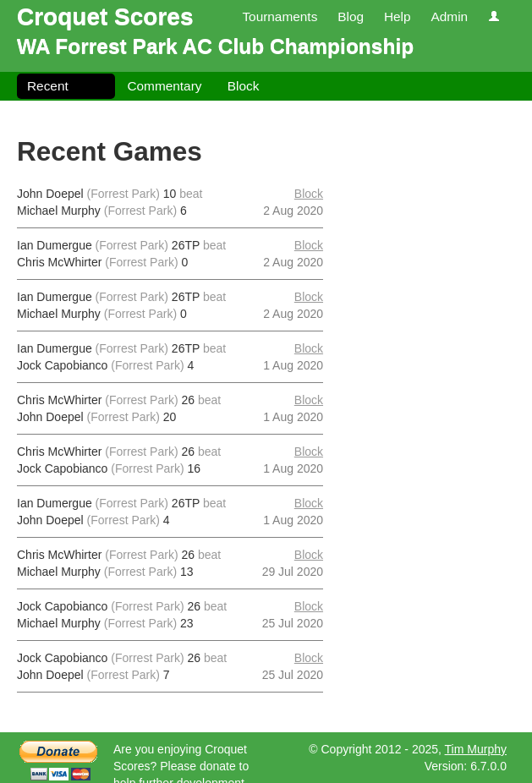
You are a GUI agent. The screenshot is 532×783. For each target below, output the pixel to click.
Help (398, 16)
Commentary (164, 86)
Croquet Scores (105, 16)
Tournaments (280, 16)
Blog (351, 16)
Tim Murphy (476, 749)
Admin (449, 16)
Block (244, 86)
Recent (48, 86)
